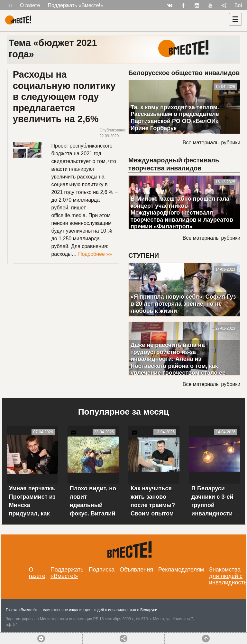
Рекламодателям (181, 570)
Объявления (136, 570)
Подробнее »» (95, 254)
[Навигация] (235, 19)
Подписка (102, 570)
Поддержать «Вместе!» (75, 5)
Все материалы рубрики (211, 143)
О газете (30, 5)
